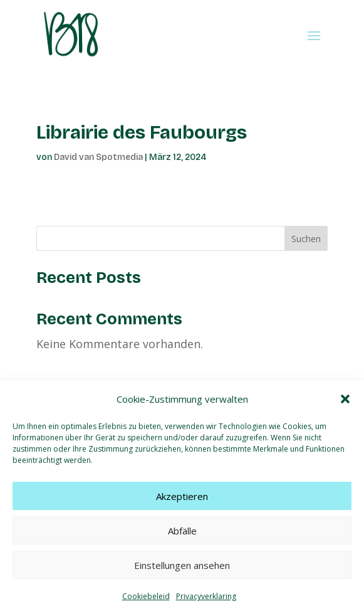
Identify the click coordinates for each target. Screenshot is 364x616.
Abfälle (182, 531)
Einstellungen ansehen (182, 565)
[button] (345, 399)
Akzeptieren (182, 496)
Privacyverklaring (206, 596)
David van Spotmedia (98, 157)
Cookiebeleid (146, 596)
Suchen (306, 239)
